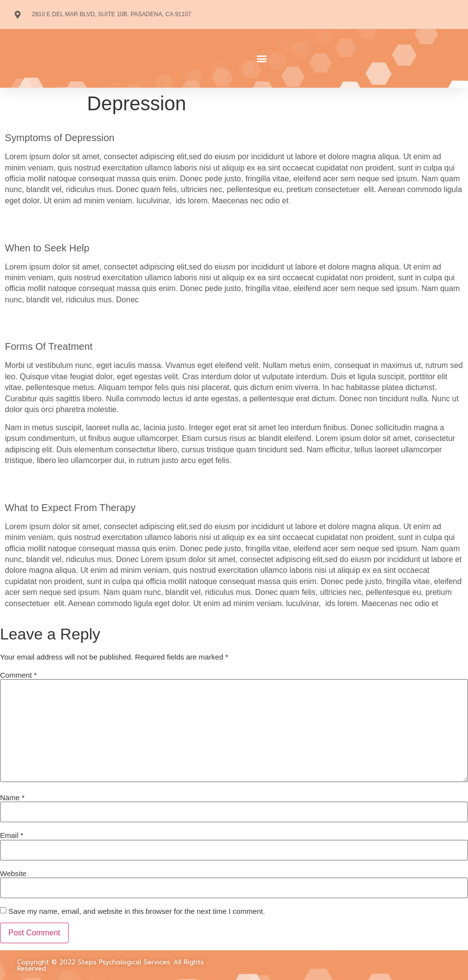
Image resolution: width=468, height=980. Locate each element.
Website (13, 873)
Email (12, 835)
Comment (18, 675)
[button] (262, 59)
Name (12, 797)
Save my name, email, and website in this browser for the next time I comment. (137, 911)
